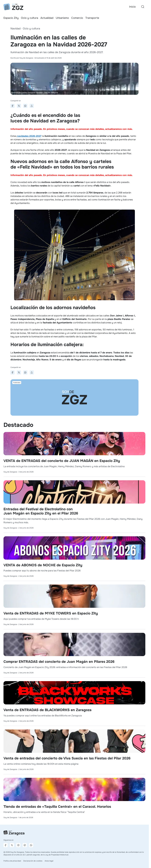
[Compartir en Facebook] (13, 106)
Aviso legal (49, 861)
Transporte (92, 18)
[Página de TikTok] (25, 845)
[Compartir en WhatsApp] (25, 106)
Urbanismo (62, 18)
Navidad (15, 29)
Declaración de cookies (33, 861)
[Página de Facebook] (6, 845)
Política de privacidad (12, 861)
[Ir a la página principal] (13, 7)
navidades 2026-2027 (29, 136)
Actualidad (47, 18)
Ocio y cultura (30, 18)
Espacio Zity (11, 18)
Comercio (77, 18)
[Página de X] (12, 845)
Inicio (132, 7)
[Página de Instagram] (18, 845)
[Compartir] (32, 106)
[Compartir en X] (19, 106)
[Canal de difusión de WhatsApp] (31, 845)
